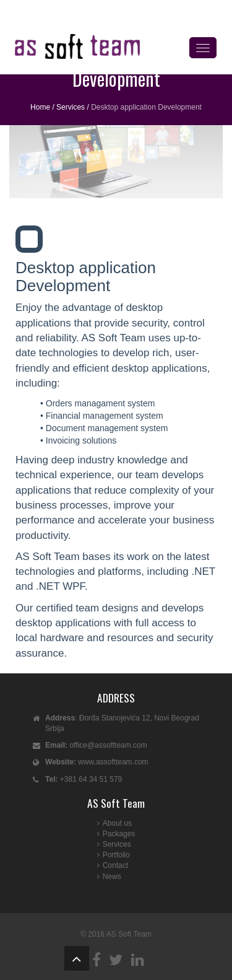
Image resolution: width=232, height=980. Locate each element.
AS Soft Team (129, 934)
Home (40, 107)
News (112, 877)
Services (71, 107)
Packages (119, 834)
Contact (115, 865)
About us (117, 823)
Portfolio (116, 855)
